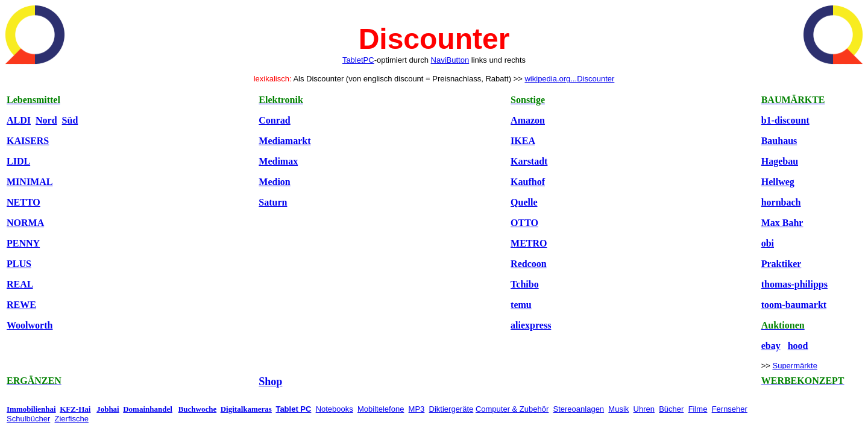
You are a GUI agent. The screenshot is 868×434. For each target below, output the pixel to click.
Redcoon (529, 264)
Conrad (274, 120)
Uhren (644, 409)
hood (798, 346)
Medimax (278, 161)
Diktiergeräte (451, 409)
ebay (771, 346)
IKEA (523, 141)
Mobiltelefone (381, 409)
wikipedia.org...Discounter (569, 79)
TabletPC (358, 60)
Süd (70, 120)
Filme (698, 409)
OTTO (524, 223)
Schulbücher (28, 419)
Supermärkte (794, 366)
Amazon (528, 120)
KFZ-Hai (75, 409)
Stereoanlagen (579, 409)
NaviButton (450, 60)
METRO (529, 243)
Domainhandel (148, 409)
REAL (20, 284)
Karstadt (529, 161)
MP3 (417, 409)
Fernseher (730, 409)
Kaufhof (528, 182)
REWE (21, 305)
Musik (618, 409)
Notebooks (335, 409)
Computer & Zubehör (512, 409)
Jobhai (108, 409)
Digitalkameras (246, 409)
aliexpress (531, 325)
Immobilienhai (31, 409)
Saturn (273, 202)
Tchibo (525, 284)
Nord (46, 120)
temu (521, 305)
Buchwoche (198, 409)
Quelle (524, 202)
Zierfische (72, 419)
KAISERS (28, 141)
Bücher (671, 409)
